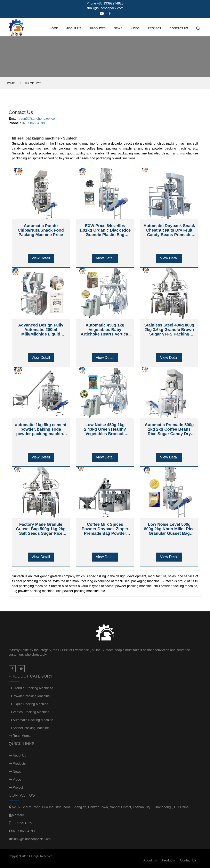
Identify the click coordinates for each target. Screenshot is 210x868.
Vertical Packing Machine (31, 712)
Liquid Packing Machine (30, 704)
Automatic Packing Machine (33, 720)
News (118, 28)
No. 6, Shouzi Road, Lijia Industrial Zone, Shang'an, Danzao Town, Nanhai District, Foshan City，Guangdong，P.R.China (100, 807)
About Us (74, 28)
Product (33, 83)
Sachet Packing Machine (31, 728)
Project (154, 28)
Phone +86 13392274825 (105, 3)
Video (135, 28)
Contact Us (179, 28)
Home (54, 28)
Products (98, 28)
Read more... (22, 736)
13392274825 (22, 823)
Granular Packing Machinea (33, 688)
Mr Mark (18, 815)
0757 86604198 (33, 123)
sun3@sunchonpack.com (105, 8)
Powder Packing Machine (31, 696)
